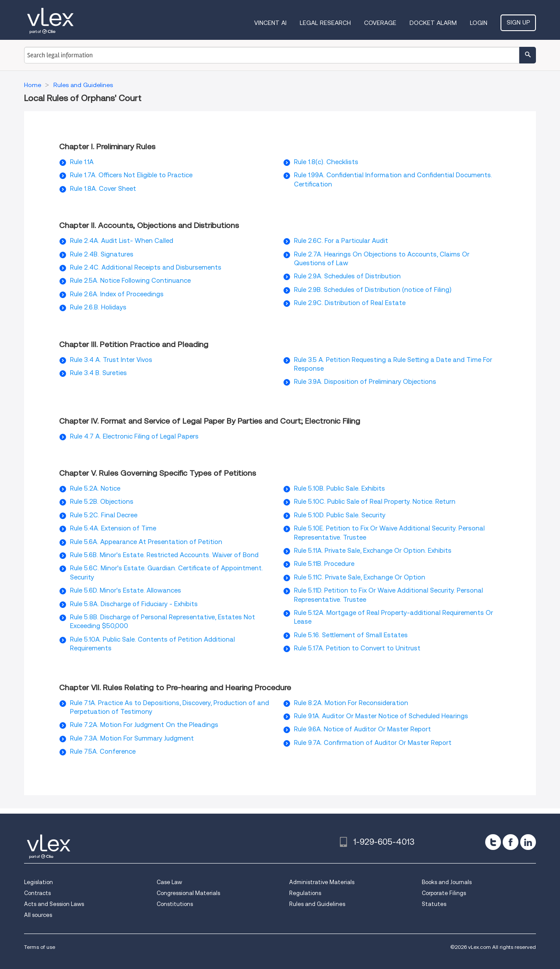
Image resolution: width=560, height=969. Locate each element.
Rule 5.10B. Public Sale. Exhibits (339, 488)
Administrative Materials (322, 882)
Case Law (169, 882)
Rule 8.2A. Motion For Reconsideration (351, 703)
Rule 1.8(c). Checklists (326, 162)
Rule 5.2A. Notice (95, 488)
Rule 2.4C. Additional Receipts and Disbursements (146, 267)
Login (479, 23)
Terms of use (40, 947)
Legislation (38, 882)
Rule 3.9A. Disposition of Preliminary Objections (365, 382)
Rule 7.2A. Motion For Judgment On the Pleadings (144, 725)
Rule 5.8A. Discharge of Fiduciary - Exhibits (134, 604)
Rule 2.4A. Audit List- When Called (122, 241)
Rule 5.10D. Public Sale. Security (340, 515)
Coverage (380, 23)
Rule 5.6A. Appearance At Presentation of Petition (146, 542)
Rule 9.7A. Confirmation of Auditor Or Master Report (373, 743)
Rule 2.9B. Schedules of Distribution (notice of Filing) (373, 290)
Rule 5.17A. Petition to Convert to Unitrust (357, 648)
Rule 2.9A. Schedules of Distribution (347, 276)
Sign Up (518, 22)
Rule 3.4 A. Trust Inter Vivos (111, 360)
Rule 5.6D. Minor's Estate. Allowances (126, 590)
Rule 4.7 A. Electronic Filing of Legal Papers (134, 436)
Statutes (434, 904)
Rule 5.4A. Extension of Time (113, 528)
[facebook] (511, 842)
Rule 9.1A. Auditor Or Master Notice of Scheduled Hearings (381, 716)
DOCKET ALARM (433, 23)
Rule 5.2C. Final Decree (104, 515)
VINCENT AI (270, 23)
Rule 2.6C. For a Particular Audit (341, 241)
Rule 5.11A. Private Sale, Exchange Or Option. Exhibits (373, 551)
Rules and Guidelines (317, 904)
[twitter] (493, 842)
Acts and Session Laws (54, 904)
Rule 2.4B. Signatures (102, 254)
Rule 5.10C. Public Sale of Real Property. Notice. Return (375, 502)
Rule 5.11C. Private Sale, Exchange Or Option (360, 577)
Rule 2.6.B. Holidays (98, 307)
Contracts (37, 893)
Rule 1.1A (82, 162)
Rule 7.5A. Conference (103, 751)
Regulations (305, 893)
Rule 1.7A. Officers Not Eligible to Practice (131, 175)
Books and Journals (447, 882)
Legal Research (325, 23)
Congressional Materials (188, 893)
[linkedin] (528, 842)
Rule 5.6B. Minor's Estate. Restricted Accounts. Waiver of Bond (164, 555)
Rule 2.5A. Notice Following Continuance (130, 281)
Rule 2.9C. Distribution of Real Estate (350, 303)
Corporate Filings (444, 893)
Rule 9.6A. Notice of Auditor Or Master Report (362, 729)
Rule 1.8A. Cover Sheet (103, 189)
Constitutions (175, 904)
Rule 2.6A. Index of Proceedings (117, 294)
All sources (38, 915)
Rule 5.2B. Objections (102, 502)
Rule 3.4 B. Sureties (98, 373)
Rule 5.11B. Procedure (324, 564)
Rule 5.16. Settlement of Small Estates (351, 635)
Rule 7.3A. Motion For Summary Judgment (132, 738)
